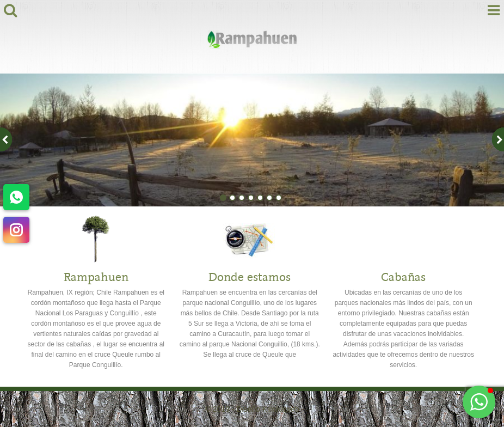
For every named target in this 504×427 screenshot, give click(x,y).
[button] (479, 402)
